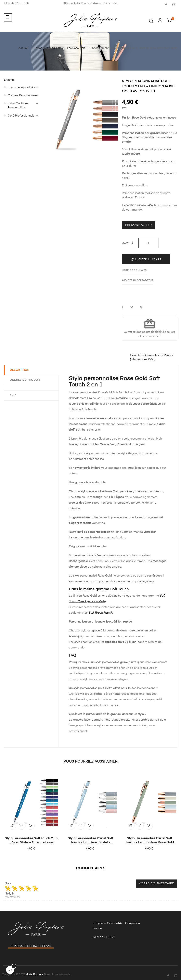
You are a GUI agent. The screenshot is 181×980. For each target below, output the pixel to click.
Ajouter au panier (146, 259)
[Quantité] (148, 243)
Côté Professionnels (21, 116)
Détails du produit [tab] (25, 380)
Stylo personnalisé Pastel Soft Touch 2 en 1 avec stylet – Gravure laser (90, 841)
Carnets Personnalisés (23, 95)
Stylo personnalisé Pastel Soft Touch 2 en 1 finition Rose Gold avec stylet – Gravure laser (150, 841)
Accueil (9, 80)
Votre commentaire (157, 884)
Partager (123, 308)
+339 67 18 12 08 (104, 937)
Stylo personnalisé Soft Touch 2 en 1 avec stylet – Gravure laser (31, 841)
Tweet (132, 308)
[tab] (31, 388)
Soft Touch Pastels (101, 613)
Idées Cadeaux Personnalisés (18, 106)
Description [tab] (20, 370)
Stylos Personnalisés (21, 87)
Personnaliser (138, 225)
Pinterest (141, 308)
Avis (13, 395)
